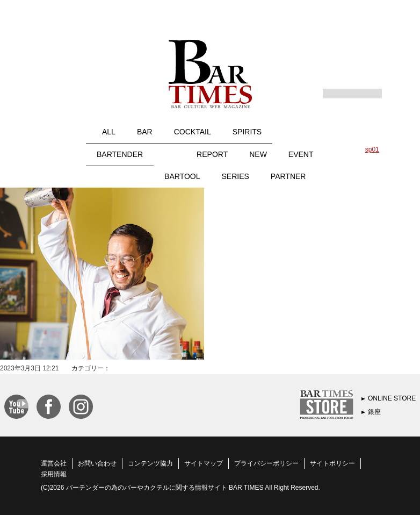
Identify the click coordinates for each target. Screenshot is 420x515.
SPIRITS (247, 132)
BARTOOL (182, 176)
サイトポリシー (332, 463)
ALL (109, 132)
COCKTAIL (193, 132)
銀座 (374, 412)
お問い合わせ (97, 463)
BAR (145, 132)
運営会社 (54, 463)
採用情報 (54, 474)
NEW (258, 154)
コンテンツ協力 (150, 463)
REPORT (212, 154)
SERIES (236, 176)
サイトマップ (204, 463)
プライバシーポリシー (266, 463)
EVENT (301, 154)
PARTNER (288, 176)
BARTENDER (120, 154)
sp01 (372, 149)
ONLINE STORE (392, 398)
